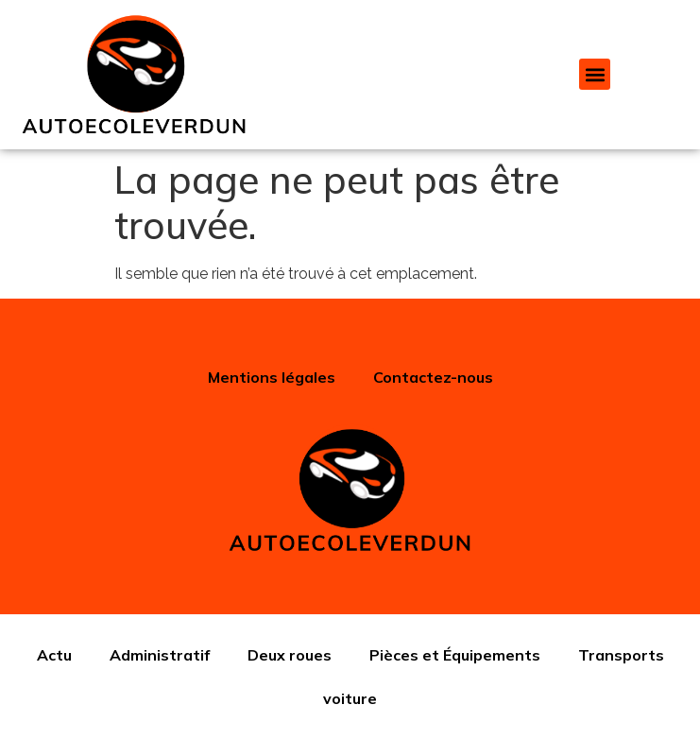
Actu (54, 655)
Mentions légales (272, 377)
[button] (595, 74)
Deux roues (290, 655)
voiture (350, 698)
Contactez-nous (433, 377)
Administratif (160, 655)
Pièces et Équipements (455, 655)
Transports (621, 655)
